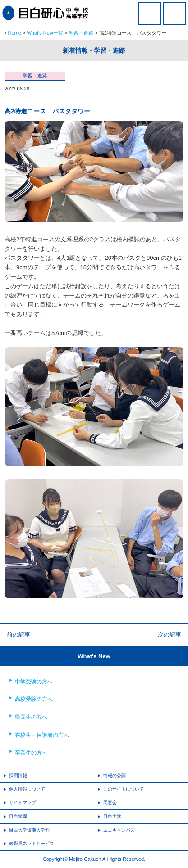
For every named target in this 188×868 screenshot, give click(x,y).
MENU (174, 14)
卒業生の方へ (31, 753)
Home (15, 33)
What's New (94, 656)
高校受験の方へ (34, 699)
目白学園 (18, 816)
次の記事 (170, 635)
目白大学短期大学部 (29, 830)
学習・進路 (81, 33)
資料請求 (150, 19)
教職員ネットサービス (32, 843)
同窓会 (110, 802)
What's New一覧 (45, 33)
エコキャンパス (119, 830)
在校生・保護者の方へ (42, 735)
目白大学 (112, 816)
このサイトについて (124, 789)
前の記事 (18, 635)
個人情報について (27, 789)
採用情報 (18, 775)
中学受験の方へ (34, 682)
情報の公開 (115, 775)
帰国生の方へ (31, 717)
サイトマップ (23, 802)
